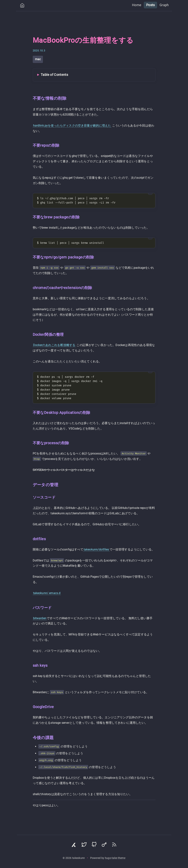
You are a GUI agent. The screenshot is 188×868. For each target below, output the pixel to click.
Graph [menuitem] (165, 5)
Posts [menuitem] (152, 5)
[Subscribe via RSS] (114, 845)
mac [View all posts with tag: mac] (38, 59)
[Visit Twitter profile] (84, 845)
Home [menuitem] (139, 5)
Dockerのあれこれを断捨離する (54, 345)
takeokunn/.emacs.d (47, 593)
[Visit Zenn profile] (74, 845)
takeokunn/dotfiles (96, 549)
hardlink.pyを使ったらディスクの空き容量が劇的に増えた (72, 126)
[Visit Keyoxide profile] (104, 845)
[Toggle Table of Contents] (94, 75)
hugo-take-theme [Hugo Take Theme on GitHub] (115, 858)
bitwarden (40, 618)
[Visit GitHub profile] (94, 845)
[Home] (22, 6)
